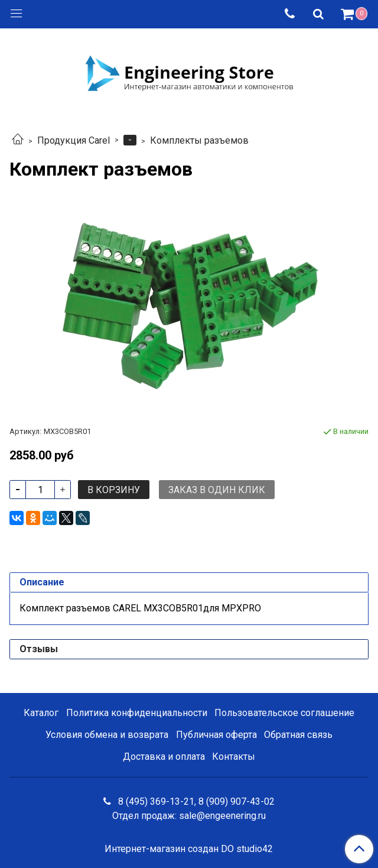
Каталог (41, 713)
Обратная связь (298, 735)
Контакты (234, 757)
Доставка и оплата (164, 757)
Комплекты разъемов (199, 140)
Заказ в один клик (217, 490)
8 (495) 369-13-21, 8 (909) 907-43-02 (195, 801)
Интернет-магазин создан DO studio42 (189, 849)
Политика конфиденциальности (137, 713)
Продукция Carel (74, 140)
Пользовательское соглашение (284, 713)
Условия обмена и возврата (107, 735)
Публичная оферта (216, 735)
